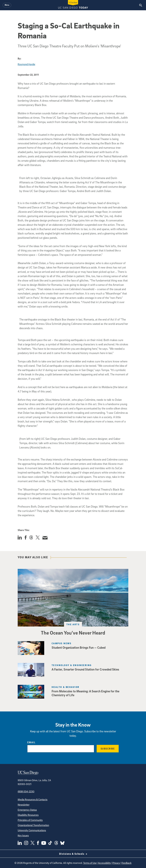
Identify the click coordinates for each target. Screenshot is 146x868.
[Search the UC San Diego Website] (141, 5)
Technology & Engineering (72, 665)
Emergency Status (27, 810)
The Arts (73, 624)
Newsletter (24, 805)
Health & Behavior (65, 687)
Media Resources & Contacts (33, 799)
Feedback (127, 863)
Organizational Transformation (33, 825)
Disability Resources (28, 815)
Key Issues (23, 835)
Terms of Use (90, 863)
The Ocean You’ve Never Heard (73, 633)
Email (31, 742)
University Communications (32, 830)
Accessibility (105, 863)
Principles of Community (30, 820)
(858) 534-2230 (26, 791)
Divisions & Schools (73, 854)
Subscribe (108, 749)
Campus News (62, 643)
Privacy (116, 863)
